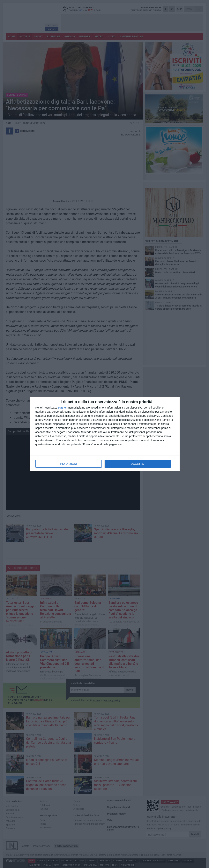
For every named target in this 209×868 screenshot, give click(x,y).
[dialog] (105, 434)
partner (62, 408)
